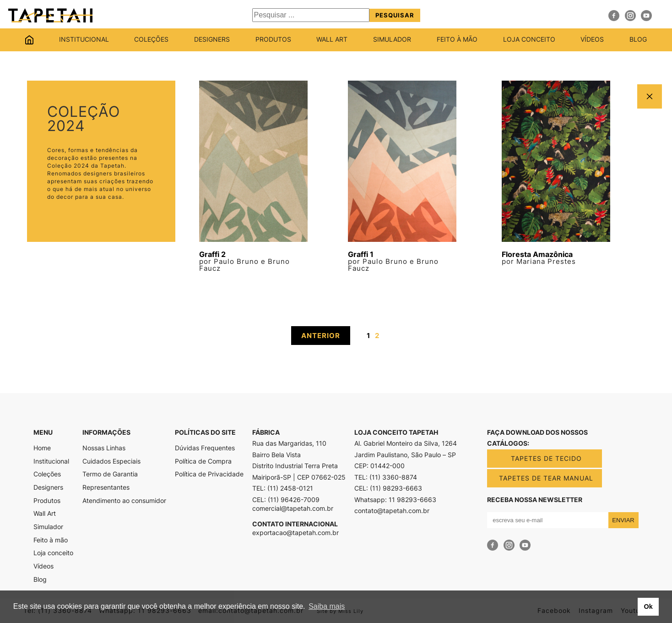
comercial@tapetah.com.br (293, 508)
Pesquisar (395, 15)
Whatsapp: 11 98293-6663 (395, 500)
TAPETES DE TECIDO (546, 458)
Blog (638, 40)
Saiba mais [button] (327, 606)
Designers (212, 40)
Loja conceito (529, 40)
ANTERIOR (321, 336)
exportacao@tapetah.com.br (295, 533)
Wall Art (332, 40)
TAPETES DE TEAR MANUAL (546, 478)
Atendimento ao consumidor (124, 501)
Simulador (392, 40)
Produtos (273, 40)
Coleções (151, 40)
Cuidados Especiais (111, 461)
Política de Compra (203, 461)
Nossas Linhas (104, 448)
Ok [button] (648, 607)
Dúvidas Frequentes (205, 448)
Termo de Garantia (110, 474)
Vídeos (592, 40)
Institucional (84, 40)
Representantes (106, 487)
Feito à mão (457, 40)
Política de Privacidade (209, 474)
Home (29, 40)
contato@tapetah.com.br (392, 511)
